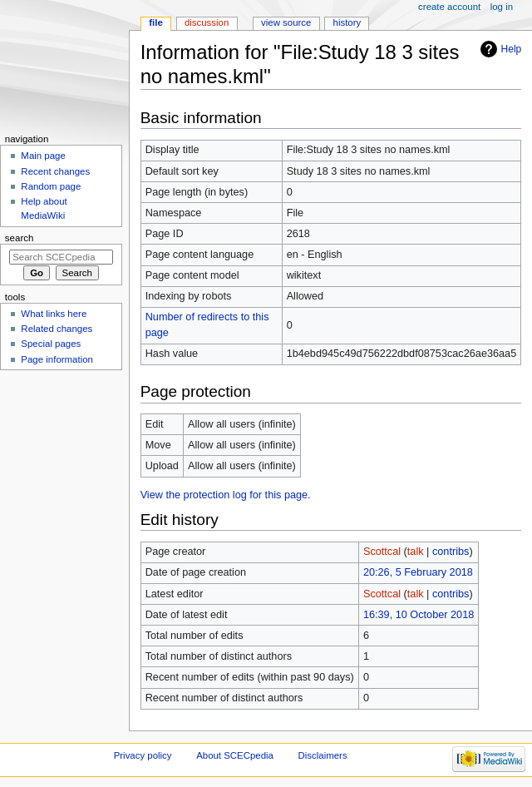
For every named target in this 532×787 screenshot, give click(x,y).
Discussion (207, 22)
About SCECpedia (235, 755)
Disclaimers (323, 755)
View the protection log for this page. (226, 495)
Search (20, 238)
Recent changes (55, 171)
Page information (57, 359)
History (347, 22)
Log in (502, 7)
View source (286, 22)
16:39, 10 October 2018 (419, 615)
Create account (449, 7)
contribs (451, 552)
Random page (51, 186)
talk (416, 552)
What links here (54, 314)
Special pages (51, 344)
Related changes (57, 329)
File (156, 22)
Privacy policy (143, 755)
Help (512, 49)
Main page (43, 156)
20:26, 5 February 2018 (418, 572)
